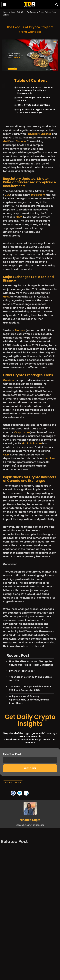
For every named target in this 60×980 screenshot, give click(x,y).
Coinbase (9, 380)
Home (6, 12)
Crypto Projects (13, 782)
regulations (38, 195)
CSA (7, 195)
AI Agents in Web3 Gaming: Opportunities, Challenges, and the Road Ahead (29, 700)
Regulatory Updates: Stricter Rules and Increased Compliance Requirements (35, 90)
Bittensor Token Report (22, 671)
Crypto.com (22, 432)
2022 (19, 217)
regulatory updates (39, 134)
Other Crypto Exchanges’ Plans (34, 105)
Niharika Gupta (30, 820)
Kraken (50, 458)
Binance (21, 141)
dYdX (6, 141)
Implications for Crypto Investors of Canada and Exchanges (36, 111)
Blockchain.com (32, 443)
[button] (5, 5)
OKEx (6, 455)
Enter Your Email (30, 758)
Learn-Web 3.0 (17, 12)
